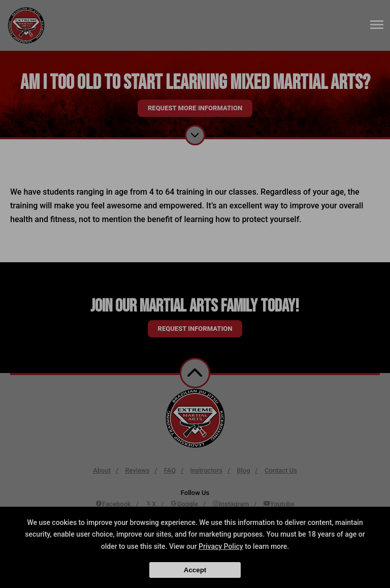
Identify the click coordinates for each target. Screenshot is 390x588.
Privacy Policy (221, 546)
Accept (195, 570)
